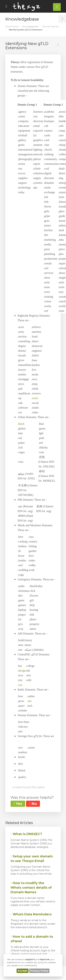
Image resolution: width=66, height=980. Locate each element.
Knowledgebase (30, 26)
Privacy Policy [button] (39, 971)
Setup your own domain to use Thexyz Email (32, 859)
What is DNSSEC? (26, 834)
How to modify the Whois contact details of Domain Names (31, 888)
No (33, 804)
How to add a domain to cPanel (32, 939)
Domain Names (50, 26)
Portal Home (12, 26)
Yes (18, 804)
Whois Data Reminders (31, 914)
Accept (23, 971)
